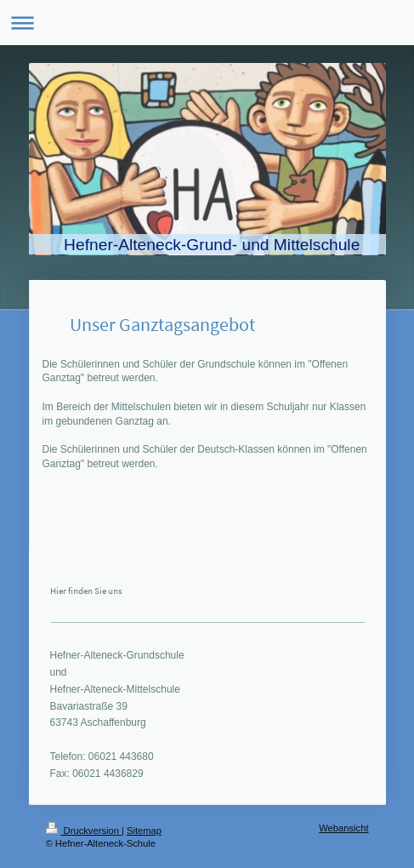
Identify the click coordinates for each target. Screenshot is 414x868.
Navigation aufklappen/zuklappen (207, 23)
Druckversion (84, 831)
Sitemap (144, 831)
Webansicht (343, 828)
